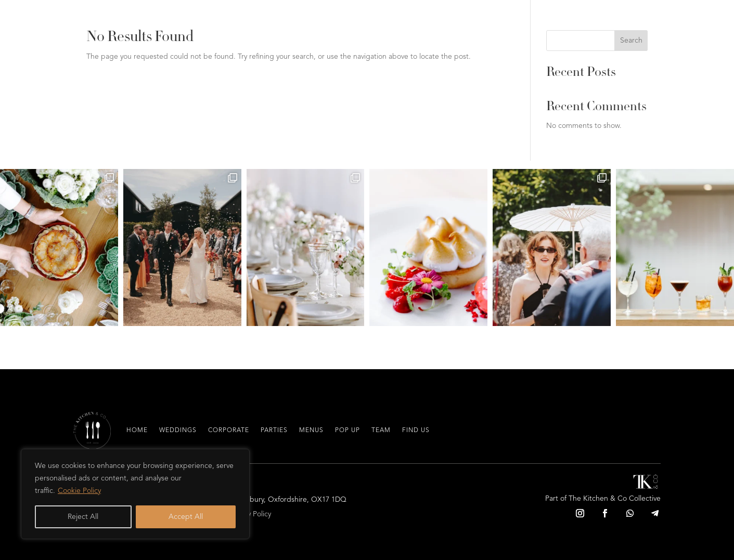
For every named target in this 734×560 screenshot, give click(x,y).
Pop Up (347, 431)
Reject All (83, 517)
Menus (311, 431)
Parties (274, 431)
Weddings (178, 431)
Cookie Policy (79, 491)
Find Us (416, 431)
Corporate (229, 431)
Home (137, 431)
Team (381, 431)
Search (631, 41)
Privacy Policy (250, 514)
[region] (135, 494)
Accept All (186, 517)
